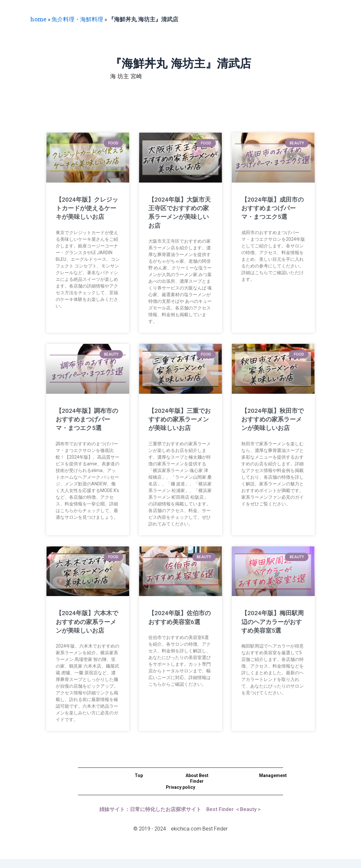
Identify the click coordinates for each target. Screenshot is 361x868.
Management (273, 784)
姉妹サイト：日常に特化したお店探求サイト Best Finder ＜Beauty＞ (180, 818)
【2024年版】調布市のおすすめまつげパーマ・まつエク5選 (87, 419)
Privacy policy (180, 796)
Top (139, 784)
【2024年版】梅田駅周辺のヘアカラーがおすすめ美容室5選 (272, 622)
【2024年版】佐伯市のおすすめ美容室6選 (179, 622)
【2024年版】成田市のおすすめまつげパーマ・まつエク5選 (273, 208)
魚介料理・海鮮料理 (77, 19)
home (38, 19)
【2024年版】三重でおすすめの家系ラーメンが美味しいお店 (180, 419)
